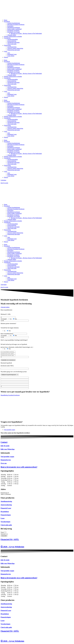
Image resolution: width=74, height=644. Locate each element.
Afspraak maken (12, 35)
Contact (4, 442)
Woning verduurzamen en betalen (13, 36)
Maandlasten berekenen (14, 27)
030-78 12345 (5, 446)
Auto (9, 53)
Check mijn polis (12, 44)
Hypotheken (5, 512)
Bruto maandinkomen (6, 310)
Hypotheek (7, 22)
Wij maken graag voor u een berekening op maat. (14, 372)
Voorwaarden (11, 543)
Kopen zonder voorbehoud (14, 29)
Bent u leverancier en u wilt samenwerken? (19, 467)
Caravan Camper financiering (15, 48)
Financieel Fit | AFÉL (10, 539)
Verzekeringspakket (13, 39)
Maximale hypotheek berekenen (16, 25)
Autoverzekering (6, 505)
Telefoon (3, 534)
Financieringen (6, 515)
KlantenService (6, 460)
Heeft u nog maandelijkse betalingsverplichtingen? (14, 340)
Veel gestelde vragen (7, 457)
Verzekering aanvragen (13, 42)
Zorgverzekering (12, 41)
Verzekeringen (5, 522)
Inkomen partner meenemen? (8, 323)
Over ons (4, 463)
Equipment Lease (12, 54)
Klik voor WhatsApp (8, 449)
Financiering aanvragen (14, 50)
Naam (2, 532)
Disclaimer (4, 543)
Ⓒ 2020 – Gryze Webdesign (12, 547)
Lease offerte (11, 56)
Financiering (7, 45)
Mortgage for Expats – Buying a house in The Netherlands (26, 33)
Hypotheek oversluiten (13, 30)
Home (6, 20)
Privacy (17, 543)
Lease (6, 51)
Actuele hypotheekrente (14, 23)
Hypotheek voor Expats (14, 32)
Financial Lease (6, 508)
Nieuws (6, 57)
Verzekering (7, 38)
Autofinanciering (12, 47)
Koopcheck (10, 26)
